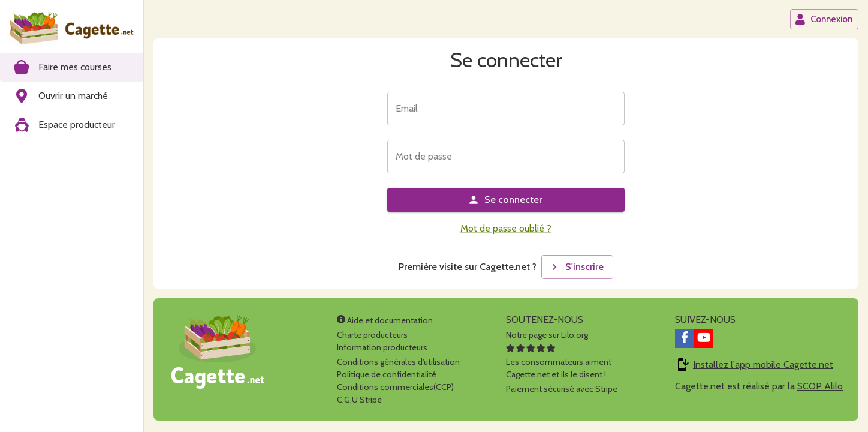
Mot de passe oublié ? (506, 228)
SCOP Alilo (820, 386)
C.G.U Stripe (359, 400)
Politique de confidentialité (387, 374)
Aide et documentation (385, 320)
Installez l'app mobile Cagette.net (763, 364)
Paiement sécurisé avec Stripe (562, 389)
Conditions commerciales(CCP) (395, 387)
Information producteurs (382, 347)
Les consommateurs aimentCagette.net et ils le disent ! (559, 362)
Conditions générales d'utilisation (398, 362)
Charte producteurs (372, 335)
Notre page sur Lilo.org (547, 335)
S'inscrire (576, 267)
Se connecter (505, 200)
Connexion (824, 19)
